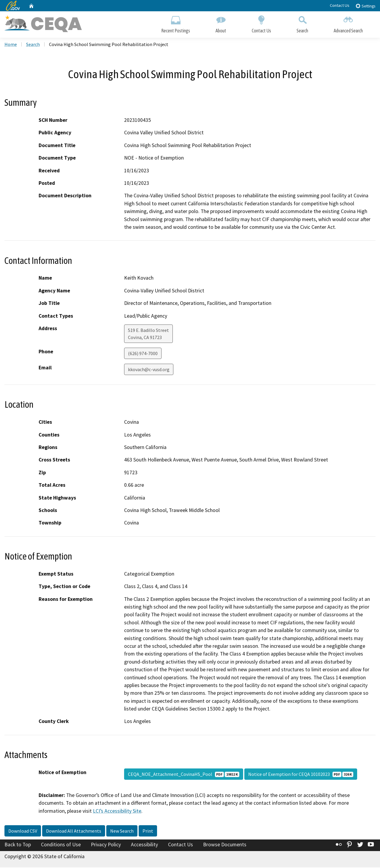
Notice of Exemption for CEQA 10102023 (301, 775)
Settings (365, 6)
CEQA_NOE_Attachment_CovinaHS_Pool (184, 775)
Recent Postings (176, 23)
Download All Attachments (74, 831)
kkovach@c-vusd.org (149, 370)
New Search (122, 831)
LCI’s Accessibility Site (117, 812)
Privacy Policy (106, 845)
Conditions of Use (61, 845)
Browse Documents (225, 845)
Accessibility (144, 845)
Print (148, 831)
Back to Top (18, 845)
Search (302, 23)
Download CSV (23, 831)
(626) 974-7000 (143, 354)
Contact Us (340, 5)
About (221, 23)
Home (11, 45)
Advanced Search (348, 23)
